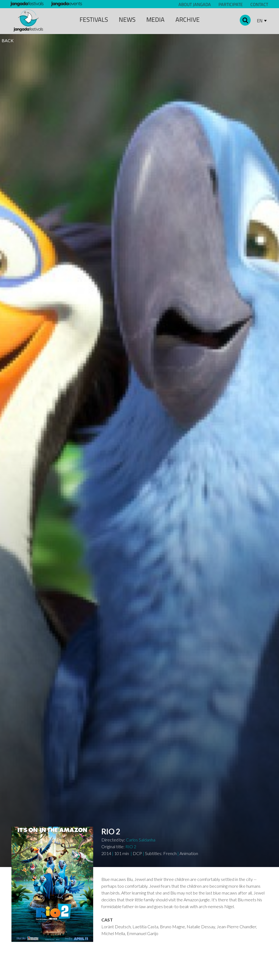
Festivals (94, 19)
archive (188, 19)
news (127, 19)
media (155, 19)
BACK (8, 40)
